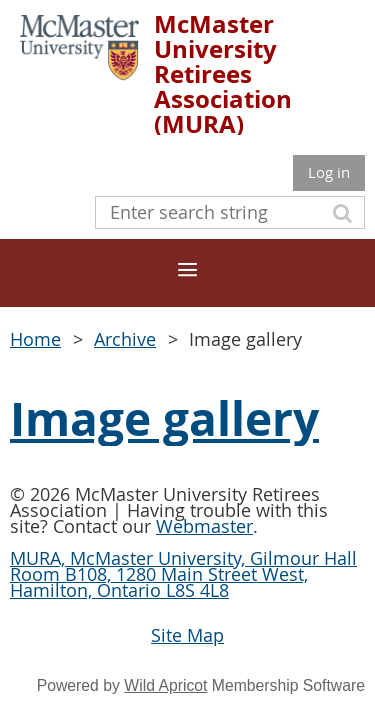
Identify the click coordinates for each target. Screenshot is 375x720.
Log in (329, 172)
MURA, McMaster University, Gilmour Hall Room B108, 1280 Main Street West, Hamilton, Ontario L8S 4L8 (183, 574)
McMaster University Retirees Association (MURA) (223, 74)
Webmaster (204, 526)
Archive (125, 339)
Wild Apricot (165, 685)
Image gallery (164, 418)
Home (35, 339)
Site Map (187, 635)
